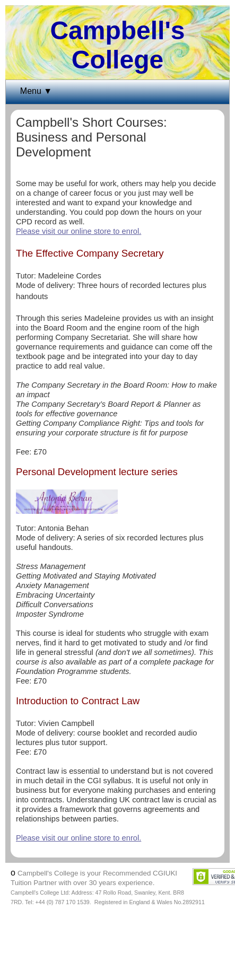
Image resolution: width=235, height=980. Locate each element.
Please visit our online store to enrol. (79, 231)
